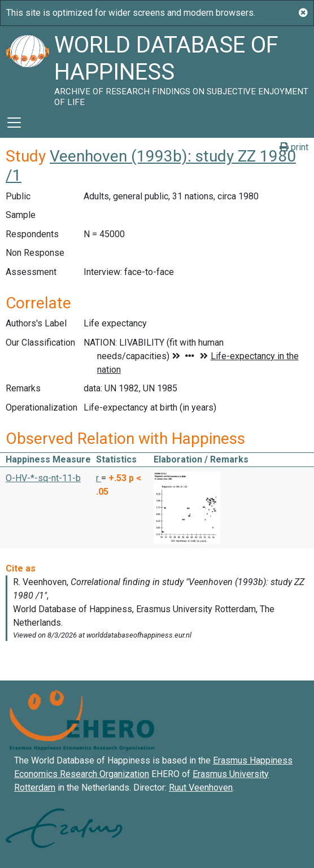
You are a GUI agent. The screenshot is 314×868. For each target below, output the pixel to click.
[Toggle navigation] (14, 123)
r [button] (99, 478)
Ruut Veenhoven (201, 788)
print (294, 147)
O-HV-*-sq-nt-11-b (43, 478)
